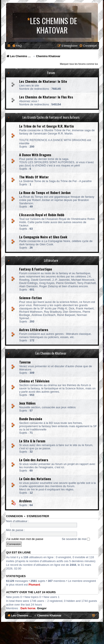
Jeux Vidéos (27, 403)
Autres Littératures (34, 330)
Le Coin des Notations (35, 479)
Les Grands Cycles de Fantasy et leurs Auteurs (51, 117)
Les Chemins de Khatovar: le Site (43, 81)
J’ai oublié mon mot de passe (25, 539)
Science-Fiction (30, 298)
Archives (25, 501)
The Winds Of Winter (34, 177)
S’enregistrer (38, 516)
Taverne (25, 362)
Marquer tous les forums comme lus (79, 64)
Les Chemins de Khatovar (51, 353)
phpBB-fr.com (58, 641)
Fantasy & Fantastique (36, 269)
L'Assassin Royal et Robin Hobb (42, 215)
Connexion (14, 516)
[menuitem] (17, 46)
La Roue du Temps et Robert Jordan (45, 193)
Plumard (34, 585)
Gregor (42, 608)
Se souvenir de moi (76, 539)
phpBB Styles (62, 628)
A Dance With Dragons (35, 155)
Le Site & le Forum (32, 441)
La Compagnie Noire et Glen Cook (43, 237)
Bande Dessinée (31, 419)
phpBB (42, 638)
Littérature (51, 260)
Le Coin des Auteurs (34, 460)
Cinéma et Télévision (34, 381)
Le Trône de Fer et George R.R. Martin (46, 126)
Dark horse (28, 608)
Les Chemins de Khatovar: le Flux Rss (46, 97)
